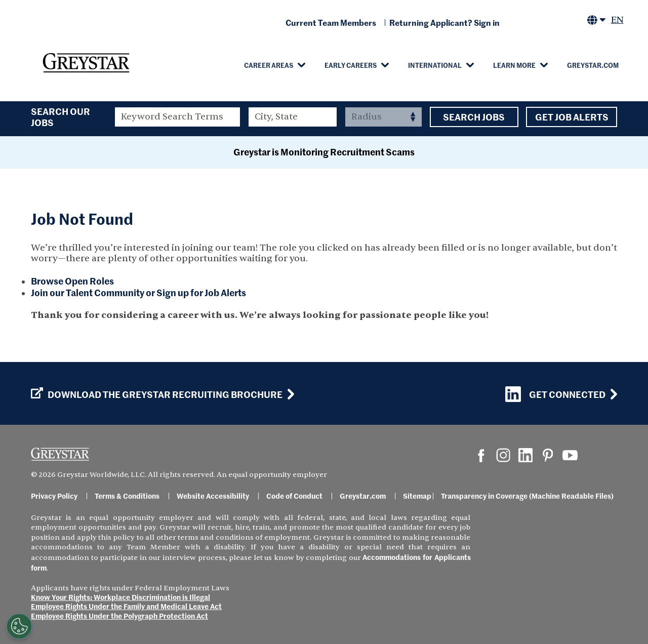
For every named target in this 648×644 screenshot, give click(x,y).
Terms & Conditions (127, 496)
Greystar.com (593, 65)
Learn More (514, 65)
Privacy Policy (54, 496)
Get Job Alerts (572, 117)
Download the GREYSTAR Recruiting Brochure (157, 394)
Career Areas (269, 65)
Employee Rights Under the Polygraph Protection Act (119, 616)
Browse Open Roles (72, 281)
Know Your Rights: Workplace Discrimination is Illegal (120, 597)
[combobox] (293, 117)
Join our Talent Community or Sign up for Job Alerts (138, 292)
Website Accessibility (213, 496)
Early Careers (351, 65)
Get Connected (555, 394)
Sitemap (417, 496)
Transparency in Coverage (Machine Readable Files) (527, 496)
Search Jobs (474, 117)
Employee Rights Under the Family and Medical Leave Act (126, 606)
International (435, 65)
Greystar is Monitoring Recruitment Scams (324, 152)
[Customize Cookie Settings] (17, 626)
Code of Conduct (294, 496)
